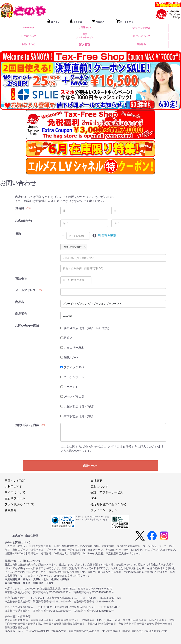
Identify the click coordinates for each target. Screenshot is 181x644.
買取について (99, 487)
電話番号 (21, 278)
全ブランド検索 (141, 28)
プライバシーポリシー (105, 510)
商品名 (20, 302)
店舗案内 (141, 44)
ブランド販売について (19, 504)
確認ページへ (90, 466)
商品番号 (21, 314)
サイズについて (28, 36)
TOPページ (28, 28)
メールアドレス (25, 290)
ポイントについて (141, 36)
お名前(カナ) (24, 221)
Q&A (94, 498)
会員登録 (11, 510)
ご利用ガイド (85, 28)
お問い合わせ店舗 (27, 326)
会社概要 (96, 481)
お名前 (20, 208)
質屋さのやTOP (15, 481)
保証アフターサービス (85, 36)
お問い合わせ (28, 44)
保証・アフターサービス (107, 492)
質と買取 (85, 45)
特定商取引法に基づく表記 (108, 504)
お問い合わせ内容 (27, 425)
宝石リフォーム (15, 498)
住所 (18, 233)
